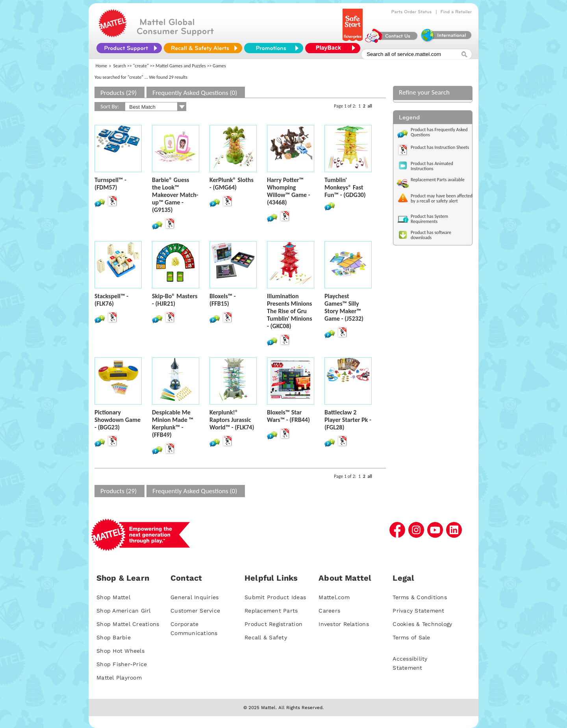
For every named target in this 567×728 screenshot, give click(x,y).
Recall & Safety (266, 637)
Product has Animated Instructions (432, 166)
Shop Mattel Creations (128, 624)
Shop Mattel (113, 597)
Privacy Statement (418, 611)
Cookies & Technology (422, 624)
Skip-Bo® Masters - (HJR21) (175, 300)
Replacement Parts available (438, 180)
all (370, 106)
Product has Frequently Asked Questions (439, 132)
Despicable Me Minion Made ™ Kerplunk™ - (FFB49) (173, 423)
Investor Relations (344, 624)
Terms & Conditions (420, 597)
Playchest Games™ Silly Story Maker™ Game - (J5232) (344, 307)
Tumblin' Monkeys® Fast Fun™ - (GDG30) (345, 187)
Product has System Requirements (429, 219)
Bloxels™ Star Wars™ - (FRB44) (288, 416)
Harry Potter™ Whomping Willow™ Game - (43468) (289, 191)
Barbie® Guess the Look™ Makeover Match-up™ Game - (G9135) (175, 195)
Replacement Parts (271, 611)
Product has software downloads (431, 235)
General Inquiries (195, 597)
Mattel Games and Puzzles (181, 66)
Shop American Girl (124, 611)
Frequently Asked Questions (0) (195, 93)
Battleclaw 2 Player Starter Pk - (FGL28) (348, 420)
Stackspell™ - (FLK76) (111, 300)
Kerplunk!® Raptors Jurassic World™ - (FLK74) (232, 420)
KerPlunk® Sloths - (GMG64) (232, 184)
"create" (141, 66)
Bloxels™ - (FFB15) (223, 300)
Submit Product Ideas (275, 597)
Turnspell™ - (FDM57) (110, 184)
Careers (329, 611)
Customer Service (195, 611)
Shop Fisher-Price (122, 664)
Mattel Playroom (119, 678)
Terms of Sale (411, 637)
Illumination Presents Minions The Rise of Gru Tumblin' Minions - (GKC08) (290, 311)
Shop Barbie (114, 637)
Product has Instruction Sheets (440, 147)
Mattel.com (334, 597)
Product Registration (273, 624)
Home (101, 66)
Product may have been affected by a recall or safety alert (442, 198)
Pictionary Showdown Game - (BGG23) (118, 420)
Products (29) (119, 93)
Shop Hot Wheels (120, 651)
